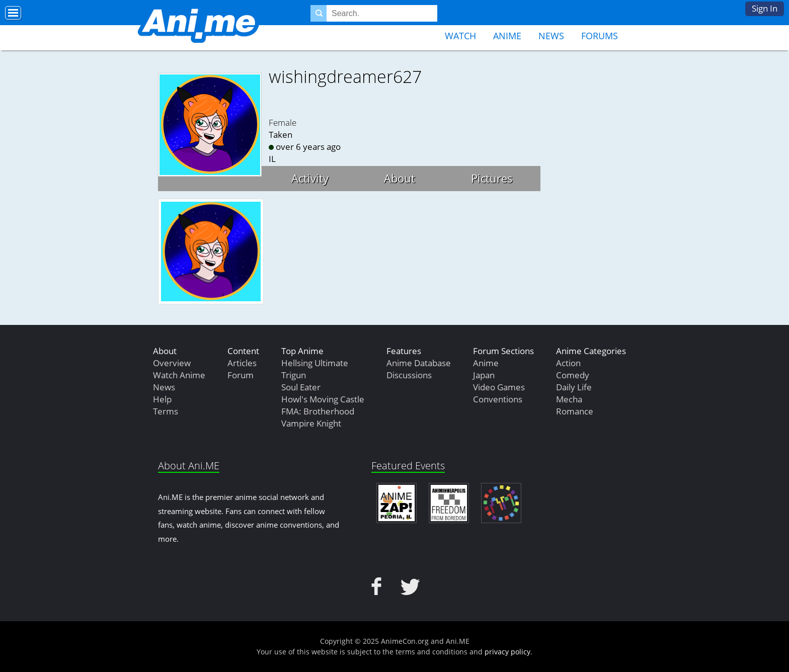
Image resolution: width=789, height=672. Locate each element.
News (551, 36)
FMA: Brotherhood (318, 411)
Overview (172, 363)
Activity (310, 178)
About (400, 178)
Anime (507, 36)
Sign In (765, 8)
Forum (241, 375)
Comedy (573, 375)
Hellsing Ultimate (315, 363)
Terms (166, 411)
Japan (484, 375)
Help (162, 399)
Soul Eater (301, 387)
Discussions (409, 375)
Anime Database (419, 363)
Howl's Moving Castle (323, 399)
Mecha (569, 399)
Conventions (498, 399)
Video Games (499, 387)
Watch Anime (179, 375)
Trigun (294, 375)
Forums (600, 36)
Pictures (492, 178)
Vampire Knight (311, 423)
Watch (460, 36)
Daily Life (574, 387)
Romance (575, 411)
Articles (242, 363)
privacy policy (507, 652)
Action (568, 363)
